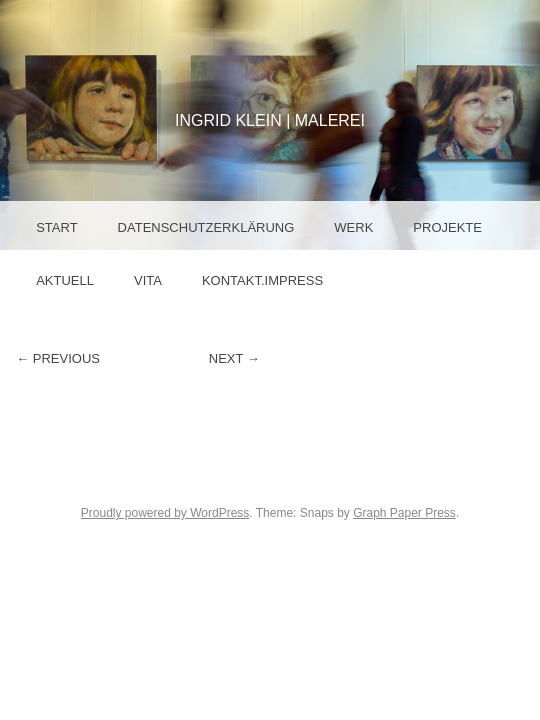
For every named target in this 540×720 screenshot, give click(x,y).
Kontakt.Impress (262, 280)
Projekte (447, 227)
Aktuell (65, 280)
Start (56, 227)
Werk (353, 227)
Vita (148, 280)
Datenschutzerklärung (206, 227)
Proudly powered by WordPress (165, 513)
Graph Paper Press (404, 513)
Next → (234, 358)
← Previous (58, 358)
